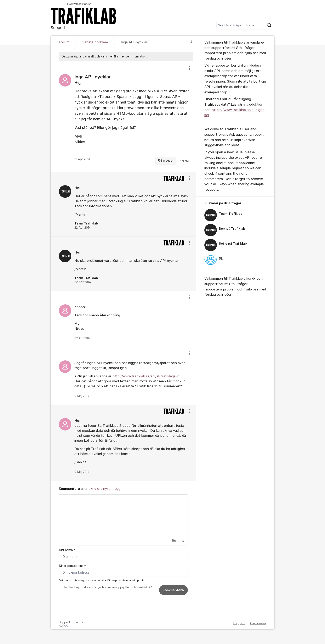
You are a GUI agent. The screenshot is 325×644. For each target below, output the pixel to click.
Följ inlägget (166, 161)
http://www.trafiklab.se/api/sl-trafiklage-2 (146, 376)
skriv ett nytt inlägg (105, 489)
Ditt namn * (67, 550)
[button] (174, 540)
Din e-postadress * (72, 566)
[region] (123, 116)
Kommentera (173, 590)
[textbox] (123, 515)
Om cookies (258, 623)
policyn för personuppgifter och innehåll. (120, 588)
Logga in (239, 623)
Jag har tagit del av (107, 588)
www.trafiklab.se (79, 4)
